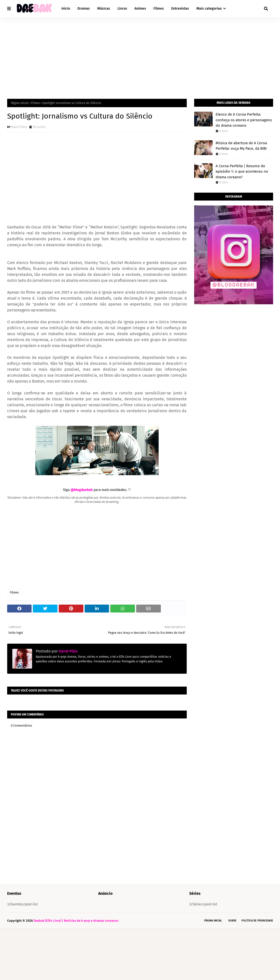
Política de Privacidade (257, 921)
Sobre (232, 921)
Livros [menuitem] (122, 9)
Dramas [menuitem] (84, 9)
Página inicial (20, 103)
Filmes (36, 103)
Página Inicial (213, 921)
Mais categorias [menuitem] (209, 9)
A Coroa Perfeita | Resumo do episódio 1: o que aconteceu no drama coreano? (242, 172)
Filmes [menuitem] (159, 9)
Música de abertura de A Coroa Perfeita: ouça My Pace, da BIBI (241, 146)
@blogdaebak (82, 490)
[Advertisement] (140, 54)
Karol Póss (19, 127)
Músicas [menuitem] (104, 9)
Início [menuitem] (66, 9)
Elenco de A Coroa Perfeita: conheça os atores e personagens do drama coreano (244, 120)
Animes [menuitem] (140, 9)
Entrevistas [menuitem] (180, 9)
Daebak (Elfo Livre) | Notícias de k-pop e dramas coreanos (76, 921)
